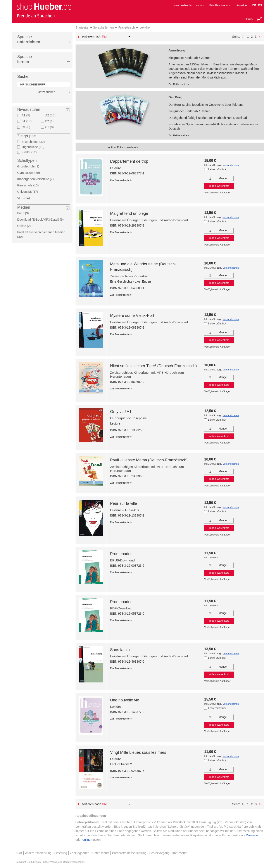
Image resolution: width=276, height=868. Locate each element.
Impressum (180, 853)
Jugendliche (34, 147)
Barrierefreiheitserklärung (129, 853)
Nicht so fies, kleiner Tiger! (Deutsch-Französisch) (153, 366)
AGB (19, 853)
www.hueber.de (183, 5)
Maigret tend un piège (129, 213)
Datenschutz (101, 853)
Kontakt (200, 5)
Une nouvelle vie (125, 700)
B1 (27, 121)
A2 (51, 115)
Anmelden (242, 5)
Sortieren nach (91, 36)
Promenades (121, 554)
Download (253, 835)
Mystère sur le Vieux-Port (132, 315)
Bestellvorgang (160, 853)
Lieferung (61, 853)
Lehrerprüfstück (217, 169)
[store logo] (44, 10)
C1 (26, 127)
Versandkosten (231, 165)
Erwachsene (34, 142)
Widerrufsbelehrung (38, 853)
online (86, 840)
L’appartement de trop (129, 161)
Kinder (30, 152)
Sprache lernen (103, 27)
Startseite (82, 27)
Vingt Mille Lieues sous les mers (138, 752)
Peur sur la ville (123, 503)
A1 (26, 115)
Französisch (127, 27)
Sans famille (121, 650)
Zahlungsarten (80, 853)
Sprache (29, 39)
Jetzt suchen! (47, 92)
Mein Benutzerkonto (220, 5)
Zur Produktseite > (121, 180)
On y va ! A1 (121, 412)
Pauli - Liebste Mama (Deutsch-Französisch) (149, 460)
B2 (50, 121)
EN (260, 5)
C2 (50, 127)
